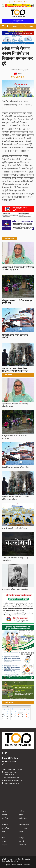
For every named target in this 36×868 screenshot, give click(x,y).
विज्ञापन (20, 865)
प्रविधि (21, 815)
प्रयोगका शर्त (27, 865)
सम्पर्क (14, 865)
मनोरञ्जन (22, 838)
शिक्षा (3, 838)
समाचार (15, 26)
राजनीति (23, 26)
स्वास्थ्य (4, 841)
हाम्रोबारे (8, 865)
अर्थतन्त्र (31, 26)
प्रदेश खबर (5, 825)
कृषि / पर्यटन (23, 818)
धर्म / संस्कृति (23, 828)
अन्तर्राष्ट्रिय (5, 818)
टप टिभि (22, 841)
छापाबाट (22, 832)
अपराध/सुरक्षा (6, 828)
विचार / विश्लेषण (24, 825)
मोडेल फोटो (23, 845)
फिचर (4, 832)
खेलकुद (4, 845)
